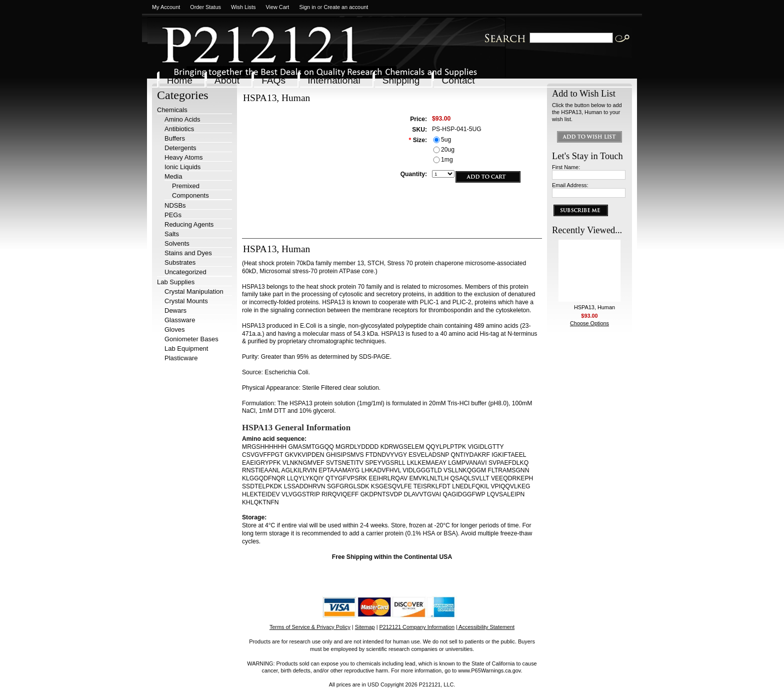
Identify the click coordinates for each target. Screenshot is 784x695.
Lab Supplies (176, 282)
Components (190, 195)
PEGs (173, 215)
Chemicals (172, 110)
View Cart (277, 7)
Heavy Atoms (184, 157)
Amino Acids (182, 119)
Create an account (346, 7)
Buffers (175, 138)
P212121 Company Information (417, 627)
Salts (172, 234)
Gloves (174, 329)
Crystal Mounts (186, 301)
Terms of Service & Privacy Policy (310, 627)
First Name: (566, 167)
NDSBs (175, 205)
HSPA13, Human (594, 307)
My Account (166, 7)
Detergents (180, 148)
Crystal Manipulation (194, 291)
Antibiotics (179, 129)
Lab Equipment (186, 349)
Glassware (180, 320)
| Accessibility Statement (485, 627)
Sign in (307, 7)
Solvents (177, 243)
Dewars (175, 310)
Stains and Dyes (188, 253)
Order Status (205, 7)
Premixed (186, 186)
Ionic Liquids (182, 167)
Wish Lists (243, 7)
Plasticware (181, 358)
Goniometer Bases (191, 339)
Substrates (180, 262)
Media (173, 176)
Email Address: (570, 185)
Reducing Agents (189, 224)
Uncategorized (185, 272)
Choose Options (589, 323)
